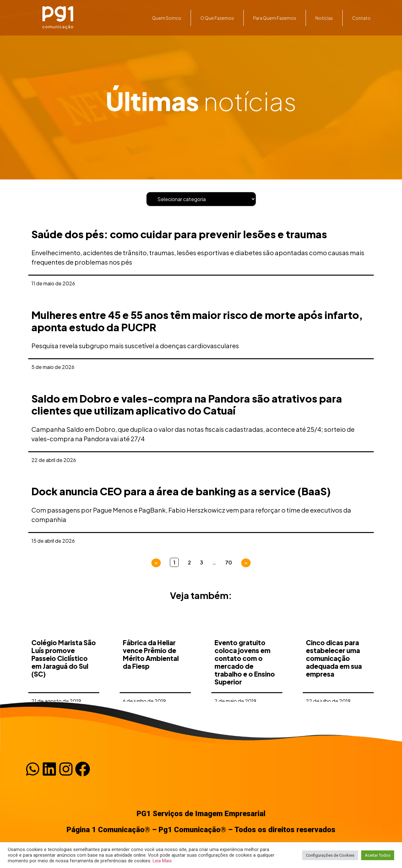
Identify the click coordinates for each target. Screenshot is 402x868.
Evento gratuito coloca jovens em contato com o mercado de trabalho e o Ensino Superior (245, 683)
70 (229, 562)
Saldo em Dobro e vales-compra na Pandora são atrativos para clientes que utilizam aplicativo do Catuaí (187, 404)
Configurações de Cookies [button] (330, 855)
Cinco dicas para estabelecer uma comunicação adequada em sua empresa (334, 679)
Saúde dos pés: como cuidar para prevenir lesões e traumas (179, 234)
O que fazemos (217, 18)
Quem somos (167, 18)
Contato (361, 18)
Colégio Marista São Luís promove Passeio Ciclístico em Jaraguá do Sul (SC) (64, 679)
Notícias (324, 18)
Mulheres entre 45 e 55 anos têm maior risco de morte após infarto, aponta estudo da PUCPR (197, 321)
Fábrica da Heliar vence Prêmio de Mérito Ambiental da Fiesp (151, 676)
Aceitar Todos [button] (378, 855)
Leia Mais (162, 861)
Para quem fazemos (275, 18)
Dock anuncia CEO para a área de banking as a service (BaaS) (181, 491)
